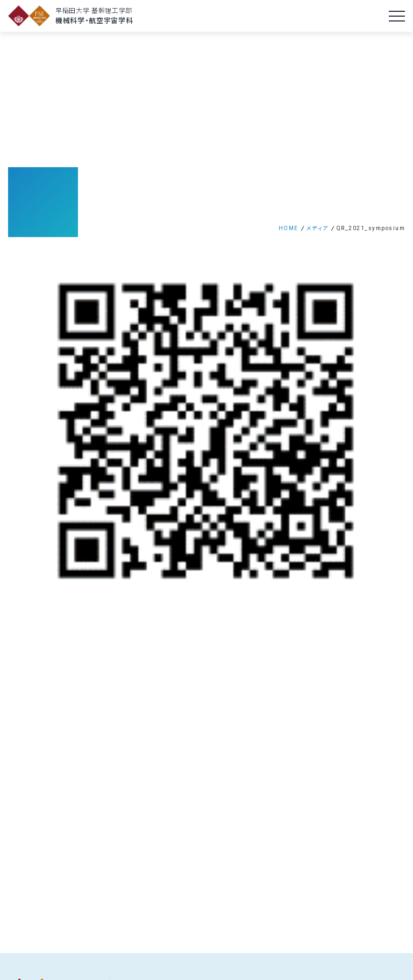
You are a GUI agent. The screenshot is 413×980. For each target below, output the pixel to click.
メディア (318, 228)
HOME (289, 228)
